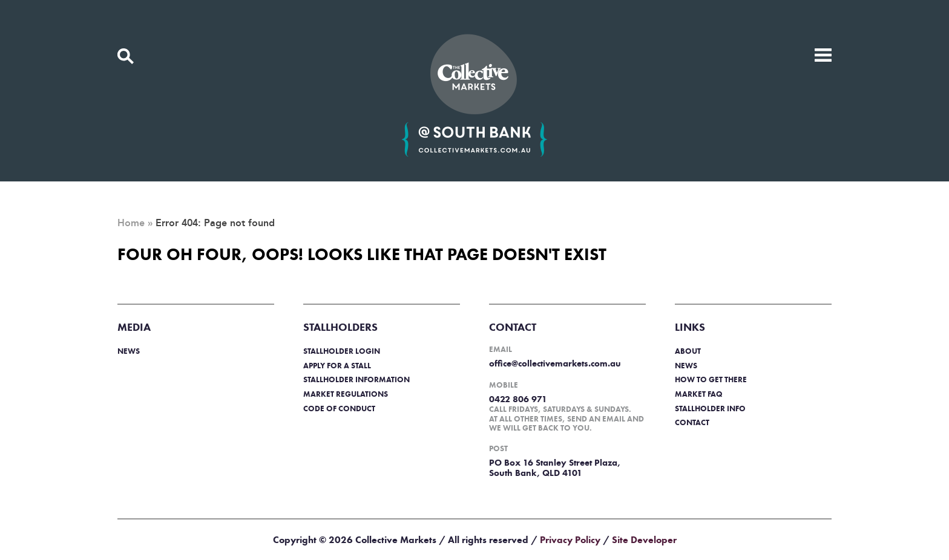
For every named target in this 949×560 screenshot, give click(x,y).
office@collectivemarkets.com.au (555, 363)
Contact (692, 422)
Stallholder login (342, 351)
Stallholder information (356, 379)
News (129, 351)
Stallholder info (710, 409)
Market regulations (346, 394)
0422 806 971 (518, 399)
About (688, 351)
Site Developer (644, 540)
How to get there (711, 379)
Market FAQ (699, 394)
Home (131, 223)
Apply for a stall (337, 366)
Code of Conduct (339, 409)
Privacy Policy (570, 540)
